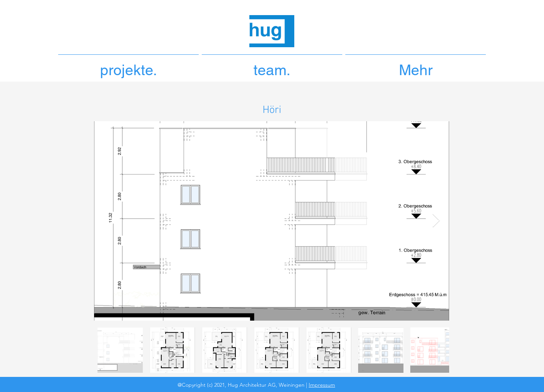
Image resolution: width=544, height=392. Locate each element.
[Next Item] (436, 221)
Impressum (322, 385)
